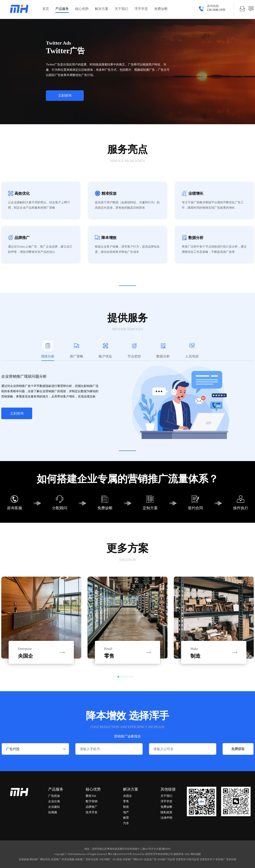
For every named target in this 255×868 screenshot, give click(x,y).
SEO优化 (117, 859)
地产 (126, 812)
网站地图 (195, 854)
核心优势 (82, 9)
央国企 (127, 796)
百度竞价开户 (207, 859)
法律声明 (166, 818)
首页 (46, 9)
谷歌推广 (80, 859)
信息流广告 (150, 859)
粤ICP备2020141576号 (120, 854)
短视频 (53, 812)
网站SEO (138, 859)
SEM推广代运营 (166, 859)
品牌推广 (92, 807)
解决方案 (102, 9)
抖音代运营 (193, 859)
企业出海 (54, 801)
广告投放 (54, 796)
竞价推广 (220, 859)
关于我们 (121, 9)
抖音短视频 (68, 859)
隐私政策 (166, 812)
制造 (126, 807)
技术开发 (92, 812)
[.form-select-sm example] (35, 749)
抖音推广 (128, 859)
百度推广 (56, 859)
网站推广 (35, 859)
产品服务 (62, 9)
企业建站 (54, 807)
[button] (118, 677)
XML (187, 854)
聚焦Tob (91, 796)
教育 (126, 818)
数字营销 (92, 801)
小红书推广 (105, 859)
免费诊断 (161, 9)
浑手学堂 (141, 9)
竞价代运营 (92, 859)
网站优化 (45, 859)
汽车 (126, 823)
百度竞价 (181, 859)
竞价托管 (231, 859)
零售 (126, 801)
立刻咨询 (17, 413)
